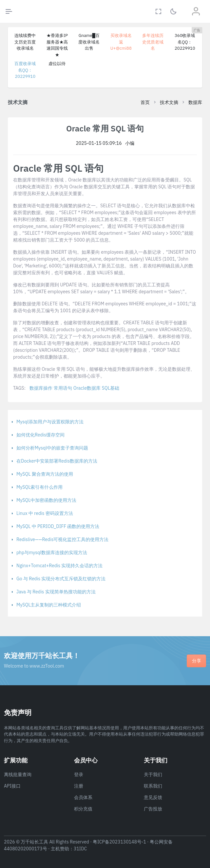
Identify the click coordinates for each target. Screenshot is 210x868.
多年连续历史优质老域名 (153, 42)
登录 (79, 774)
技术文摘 (169, 102)
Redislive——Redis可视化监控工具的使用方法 (63, 539)
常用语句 (63, 388)
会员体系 (83, 797)
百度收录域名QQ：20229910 (25, 70)
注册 (79, 786)
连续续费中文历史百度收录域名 (25, 42)
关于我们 (153, 774)
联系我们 (153, 786)
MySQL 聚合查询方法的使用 (45, 474)
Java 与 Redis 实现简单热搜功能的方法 (56, 592)
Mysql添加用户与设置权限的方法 (50, 422)
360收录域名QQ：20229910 (185, 42)
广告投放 (153, 809)
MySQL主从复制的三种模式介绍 (49, 605)
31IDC (80, 849)
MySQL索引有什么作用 (39, 487)
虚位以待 (57, 64)
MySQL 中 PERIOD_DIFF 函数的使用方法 (58, 526)
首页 (145, 102)
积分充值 (83, 809)
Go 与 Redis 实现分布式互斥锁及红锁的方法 (61, 579)
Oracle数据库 (87, 388)
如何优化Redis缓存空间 (40, 435)
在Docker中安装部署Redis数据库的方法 (57, 461)
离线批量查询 (18, 774)
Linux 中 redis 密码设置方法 (45, 513)
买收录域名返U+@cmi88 (121, 42)
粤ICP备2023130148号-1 (119, 842)
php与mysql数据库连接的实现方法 (52, 553)
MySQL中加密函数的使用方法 (46, 500)
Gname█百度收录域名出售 (89, 42)
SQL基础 (111, 388)
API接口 (12, 786)
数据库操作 (41, 388)
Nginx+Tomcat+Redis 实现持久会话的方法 (59, 566)
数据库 (195, 102)
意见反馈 (153, 797)
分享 (197, 661)
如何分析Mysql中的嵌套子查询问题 (52, 448)
